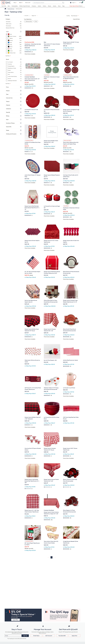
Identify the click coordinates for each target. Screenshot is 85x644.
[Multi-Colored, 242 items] (14, 36)
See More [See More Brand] (8, 84)
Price (7, 87)
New (9, 6)
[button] (71, 3)
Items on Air (28, 3)
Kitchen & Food (11, 9)
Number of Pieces (10, 123)
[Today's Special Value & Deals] (76, 6)
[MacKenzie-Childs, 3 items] (14, 68)
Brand (8, 59)
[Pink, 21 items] (14, 49)
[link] (30, 16)
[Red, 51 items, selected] (14, 34)
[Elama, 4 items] (14, 70)
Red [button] (36, 21)
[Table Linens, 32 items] (14, 24)
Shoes (59, 6)
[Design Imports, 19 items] (14, 66)
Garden (39, 6)
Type (7, 94)
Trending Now (15, 6)
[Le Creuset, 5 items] (14, 62)
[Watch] (21, 3)
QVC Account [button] (49, 636)
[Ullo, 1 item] (14, 74)
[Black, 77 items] (14, 47)
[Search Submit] (63, 3)
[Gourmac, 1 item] (14, 64)
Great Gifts (9, 127)
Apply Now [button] (74, 636)
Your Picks (4, 6)
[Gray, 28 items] (14, 45)
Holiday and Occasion (11, 134)
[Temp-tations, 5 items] (14, 72)
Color (7, 32)
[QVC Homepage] (5, 9)
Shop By (8, 112)
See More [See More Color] (8, 56)
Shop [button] (15, 3)
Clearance (34, 6)
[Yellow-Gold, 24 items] (14, 53)
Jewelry (55, 6)
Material (8, 105)
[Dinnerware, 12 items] (14, 26)
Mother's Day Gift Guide (25, 6)
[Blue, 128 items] (14, 43)
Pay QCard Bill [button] (62, 636)
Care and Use (9, 98)
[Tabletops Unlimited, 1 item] (14, 81)
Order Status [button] (36, 636)
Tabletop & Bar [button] (29, 21)
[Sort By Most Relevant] (75, 16)
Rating (8, 116)
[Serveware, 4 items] (14, 22)
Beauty (50, 6)
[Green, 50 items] (14, 51)
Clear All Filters (76, 19)
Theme (8, 101)
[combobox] (47, 3)
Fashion (45, 6)
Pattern (8, 91)
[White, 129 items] (14, 38)
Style (7, 119)
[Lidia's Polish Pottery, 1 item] (14, 76)
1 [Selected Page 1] (51, 557)
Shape (8, 130)
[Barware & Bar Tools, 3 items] (14, 28)
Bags (63, 6)
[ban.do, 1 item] (14, 79)
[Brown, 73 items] (14, 40)
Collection (8, 109)
